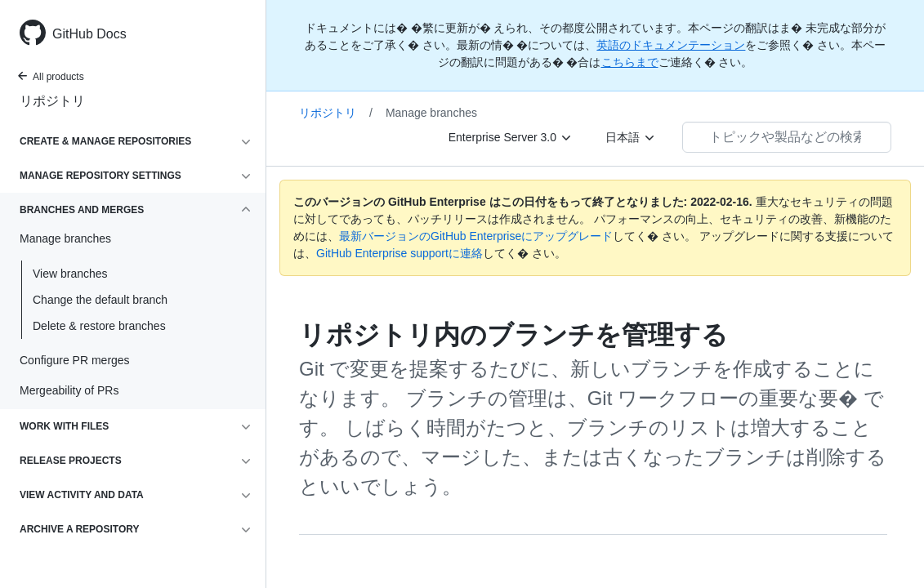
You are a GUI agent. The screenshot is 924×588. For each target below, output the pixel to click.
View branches (70, 274)
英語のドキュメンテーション (671, 45)
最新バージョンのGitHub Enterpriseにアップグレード (476, 236)
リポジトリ (52, 101)
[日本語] (631, 137)
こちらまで (630, 62)
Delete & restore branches (99, 326)
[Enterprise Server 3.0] (511, 137)
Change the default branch (100, 300)
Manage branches (431, 113)
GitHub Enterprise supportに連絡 (400, 253)
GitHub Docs (89, 34)
